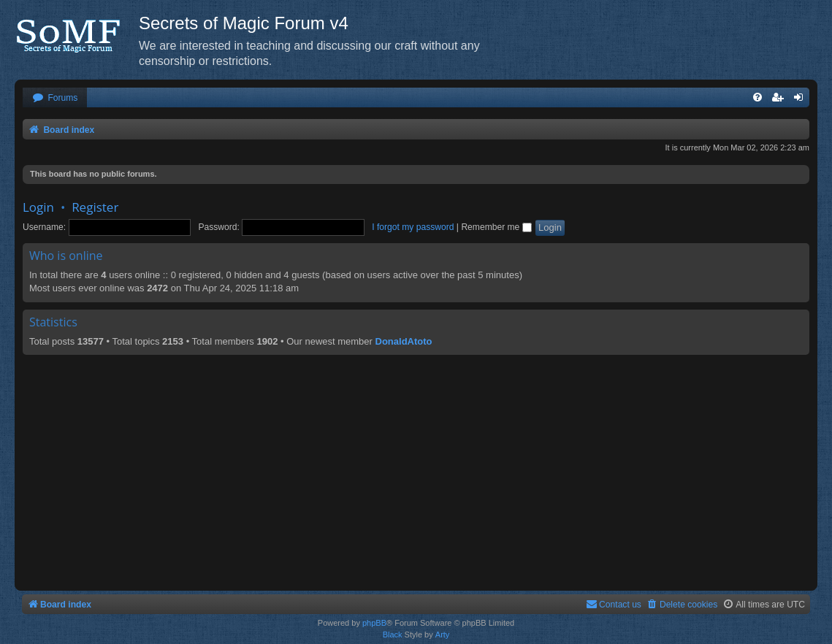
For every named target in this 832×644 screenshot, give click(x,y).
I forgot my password (413, 227)
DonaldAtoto (404, 341)
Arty (443, 635)
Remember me (496, 227)
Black (393, 635)
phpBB (374, 623)
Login (38, 207)
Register (95, 207)
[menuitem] (55, 98)
